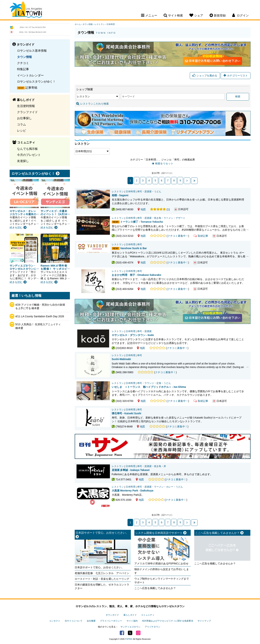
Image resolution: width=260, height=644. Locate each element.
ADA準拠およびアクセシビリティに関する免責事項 (168, 621)
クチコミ (23, 63)
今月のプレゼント (29, 155)
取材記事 (201, 236)
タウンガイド (112, 615)
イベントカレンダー (30, 75)
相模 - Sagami (120, 195)
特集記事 (23, 69)
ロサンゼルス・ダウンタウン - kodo (133, 335)
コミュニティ (148, 615)
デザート (180, 218)
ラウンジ (149, 383)
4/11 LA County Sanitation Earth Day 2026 (40, 316)
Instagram (138, 633)
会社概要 (91, 621)
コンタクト (55, 621)
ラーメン (168, 218)
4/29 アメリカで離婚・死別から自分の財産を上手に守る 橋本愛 (40, 307)
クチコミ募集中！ (178, 236)
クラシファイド (27, 112)
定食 (159, 383)
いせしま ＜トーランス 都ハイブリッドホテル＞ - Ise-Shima (149, 387)
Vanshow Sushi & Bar (133, 248)
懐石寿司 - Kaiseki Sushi (126, 413)
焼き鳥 (158, 218)
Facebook (122, 633)
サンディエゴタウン (130, 627)
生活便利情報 (26, 106)
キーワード (128, 96)
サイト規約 (132, 621)
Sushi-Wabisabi (121, 359)
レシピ (21, 131)
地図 (142, 209)
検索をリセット (164, 163)
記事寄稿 (31, 88)
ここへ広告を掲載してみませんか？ (155, 588)
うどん (158, 192)
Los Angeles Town (26, 10)
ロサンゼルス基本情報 (32, 51)
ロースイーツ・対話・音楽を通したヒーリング (102, 579)
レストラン (100, 24)
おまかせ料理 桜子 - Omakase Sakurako (137, 275)
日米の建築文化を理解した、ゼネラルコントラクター (102, 586)
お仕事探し (24, 118)
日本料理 (111, 24)
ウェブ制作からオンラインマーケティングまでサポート (162, 581)
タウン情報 (24, 57)
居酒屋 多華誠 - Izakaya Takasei (131, 470)
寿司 (140, 192)
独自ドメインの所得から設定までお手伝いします (162, 571)
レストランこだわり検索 (92, 104)
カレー (170, 487)
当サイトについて (74, 621)
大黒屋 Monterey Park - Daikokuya (133, 491)
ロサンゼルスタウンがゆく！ (36, 81)
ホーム (78, 24)
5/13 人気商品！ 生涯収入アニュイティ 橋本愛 (39, 326)
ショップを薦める (205, 76)
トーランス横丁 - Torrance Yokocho (141, 222)
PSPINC (129, 639)
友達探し (23, 161)
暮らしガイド (130, 615)
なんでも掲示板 (27, 149)
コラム (21, 124)
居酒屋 (148, 192)
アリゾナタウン (153, 627)
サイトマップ (204, 621)
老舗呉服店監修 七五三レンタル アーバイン (102, 573)
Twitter (130, 633)
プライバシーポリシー (111, 621)
